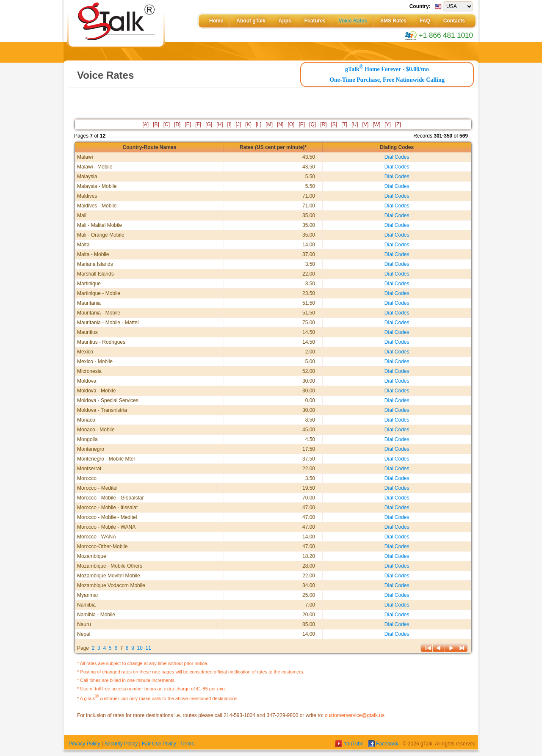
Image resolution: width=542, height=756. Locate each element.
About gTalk (251, 21)
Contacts (454, 21)
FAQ (425, 21)
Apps (285, 21)
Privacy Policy (84, 744)
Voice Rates (353, 21)
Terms (187, 744)
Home (216, 21)
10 (140, 648)
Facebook (384, 744)
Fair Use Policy (159, 744)
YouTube (350, 744)
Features (315, 21)
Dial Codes (397, 157)
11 (148, 648)
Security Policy (121, 744)
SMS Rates (393, 21)
